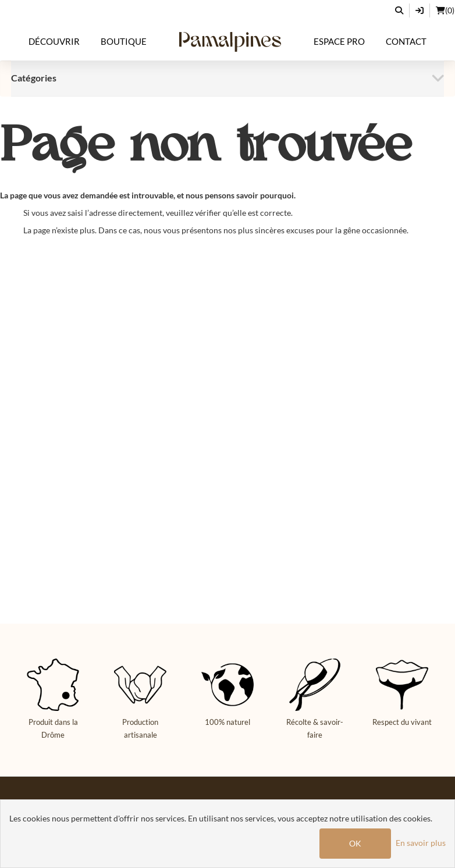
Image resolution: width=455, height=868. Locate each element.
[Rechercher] (399, 10)
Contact (406, 41)
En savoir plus (421, 843)
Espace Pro (339, 41)
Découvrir (54, 41)
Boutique (124, 41)
